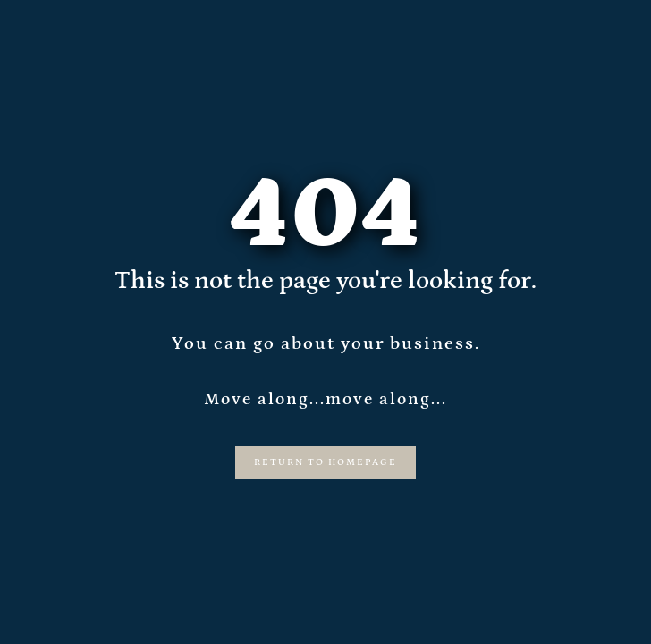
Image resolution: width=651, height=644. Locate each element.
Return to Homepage (325, 462)
